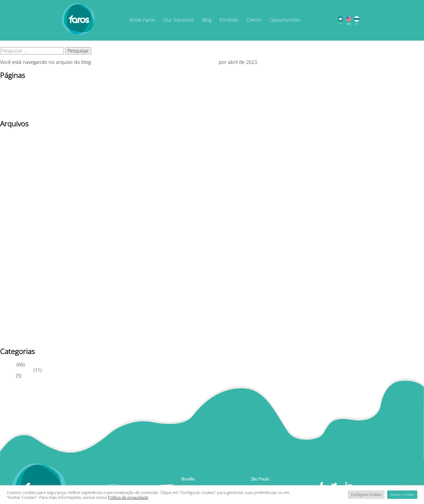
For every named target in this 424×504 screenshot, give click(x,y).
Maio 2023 (12, 187)
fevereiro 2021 (16, 293)
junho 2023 (13, 181)
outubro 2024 (15, 159)
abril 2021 (11, 288)
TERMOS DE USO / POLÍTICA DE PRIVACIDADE (51, 110)
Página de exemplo (21, 99)
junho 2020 (13, 338)
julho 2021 (12, 271)
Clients (254, 20)
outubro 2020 (15, 316)
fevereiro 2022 (16, 237)
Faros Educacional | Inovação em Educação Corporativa (155, 62)
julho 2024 (12, 165)
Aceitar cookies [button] (402, 495)
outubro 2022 (15, 226)
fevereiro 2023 (16, 204)
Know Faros (142, 20)
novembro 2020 (18, 310)
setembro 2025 (17, 153)
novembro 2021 (18, 248)
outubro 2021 (15, 254)
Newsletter (12, 94)
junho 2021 (13, 277)
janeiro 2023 (14, 210)
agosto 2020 (14, 327)
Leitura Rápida (16, 370)
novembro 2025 (18, 142)
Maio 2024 (12, 176)
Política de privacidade (25, 105)
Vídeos (7, 375)
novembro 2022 (18, 221)
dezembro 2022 (17, 215)
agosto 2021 (14, 265)
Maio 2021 (12, 282)
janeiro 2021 (14, 299)
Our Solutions (179, 20)
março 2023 (13, 198)
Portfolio (229, 20)
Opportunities (285, 20)
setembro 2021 (17, 260)
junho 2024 (13, 170)
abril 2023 (11, 193)
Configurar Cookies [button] (366, 495)
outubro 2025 (15, 148)
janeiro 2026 (14, 137)
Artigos (8, 364)
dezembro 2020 (17, 305)
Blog (207, 20)
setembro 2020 (17, 321)
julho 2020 (12, 333)
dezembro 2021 (17, 243)
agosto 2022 (14, 232)
